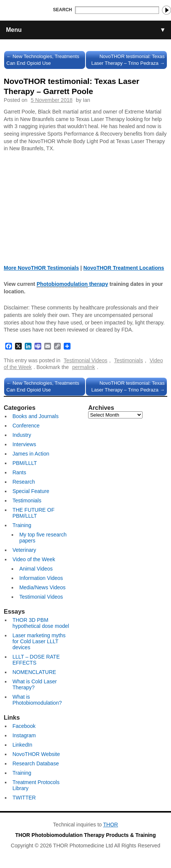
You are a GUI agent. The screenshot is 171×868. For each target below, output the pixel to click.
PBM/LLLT (25, 463)
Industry (22, 435)
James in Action (31, 454)
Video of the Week (34, 559)
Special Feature (31, 491)
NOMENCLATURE (34, 672)
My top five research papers (43, 538)
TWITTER (24, 798)
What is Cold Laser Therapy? (34, 684)
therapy (73, 284)
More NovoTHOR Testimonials (41, 268)
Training (22, 525)
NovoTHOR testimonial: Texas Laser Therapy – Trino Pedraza (128, 60)
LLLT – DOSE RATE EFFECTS (36, 660)
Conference (26, 426)
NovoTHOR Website (36, 754)
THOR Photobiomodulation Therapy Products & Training (86, 835)
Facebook (24, 726)
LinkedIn (22, 745)
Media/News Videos (42, 587)
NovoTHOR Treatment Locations (124, 268)
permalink (84, 367)
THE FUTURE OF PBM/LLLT (33, 513)
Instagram (24, 735)
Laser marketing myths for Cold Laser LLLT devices (39, 641)
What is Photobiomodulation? (37, 700)
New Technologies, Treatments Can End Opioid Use (43, 60)
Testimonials (128, 360)
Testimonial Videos (85, 360)
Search (62, 10)
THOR (111, 825)
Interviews (24, 444)
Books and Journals (35, 416)
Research (24, 482)
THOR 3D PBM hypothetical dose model (41, 623)
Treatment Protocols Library (36, 785)
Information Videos (41, 578)
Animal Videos (36, 569)
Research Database (36, 763)
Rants (19, 472)
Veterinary (24, 550)
